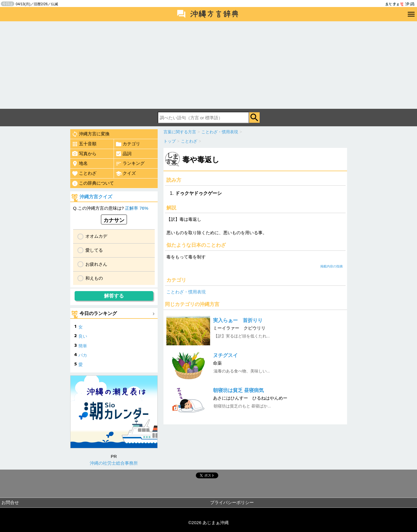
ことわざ (84, 174)
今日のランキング (98, 313)
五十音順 (84, 144)
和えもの (94, 278)
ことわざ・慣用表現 (186, 292)
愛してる (94, 250)
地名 (80, 164)
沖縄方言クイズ (96, 197)
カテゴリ (128, 144)
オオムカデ (96, 236)
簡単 (83, 346)
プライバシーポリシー (232, 502)
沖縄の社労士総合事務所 (114, 463)
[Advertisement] (209, 65)
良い (83, 336)
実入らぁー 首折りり (238, 320)
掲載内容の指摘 (331, 266)
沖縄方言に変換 (91, 134)
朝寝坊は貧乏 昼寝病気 (239, 390)
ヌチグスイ (225, 355)
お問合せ (10, 502)
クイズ (126, 174)
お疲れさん (96, 264)
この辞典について (93, 183)
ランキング (130, 164)
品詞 (123, 154)
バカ (83, 355)
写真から (84, 154)
